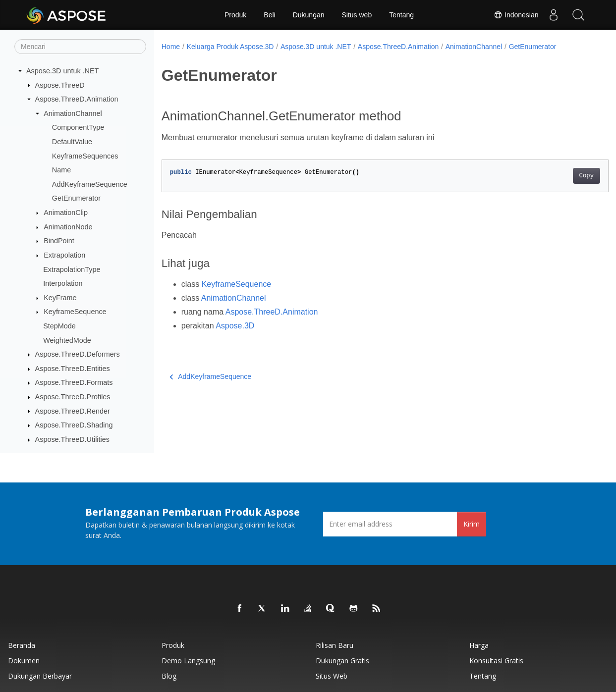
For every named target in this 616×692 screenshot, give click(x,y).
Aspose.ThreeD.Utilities (72, 439)
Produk (235, 15)
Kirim (472, 524)
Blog (169, 676)
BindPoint (59, 241)
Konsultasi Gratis (496, 661)
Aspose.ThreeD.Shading (74, 425)
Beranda (22, 645)
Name (61, 170)
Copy (555, 176)
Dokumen (24, 661)
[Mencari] (80, 47)
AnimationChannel (73, 113)
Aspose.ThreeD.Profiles (73, 397)
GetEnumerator (76, 198)
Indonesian (516, 15)
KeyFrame (60, 298)
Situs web (357, 15)
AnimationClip (66, 213)
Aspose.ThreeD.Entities (73, 369)
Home (171, 47)
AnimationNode (68, 227)
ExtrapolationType (72, 269)
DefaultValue (72, 142)
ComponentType (78, 127)
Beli (269, 15)
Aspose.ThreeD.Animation (77, 99)
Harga (479, 645)
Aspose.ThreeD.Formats (74, 382)
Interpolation (63, 283)
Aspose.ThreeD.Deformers (78, 354)
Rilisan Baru (335, 645)
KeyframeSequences (85, 156)
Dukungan (309, 15)
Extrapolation (64, 255)
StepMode (59, 326)
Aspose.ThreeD (60, 85)
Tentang (401, 15)
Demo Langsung (188, 661)
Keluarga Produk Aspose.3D (230, 47)
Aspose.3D (235, 326)
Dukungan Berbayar (40, 676)
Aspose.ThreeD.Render (73, 411)
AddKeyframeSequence (90, 184)
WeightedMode (67, 340)
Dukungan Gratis (342, 661)
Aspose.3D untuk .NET (62, 71)
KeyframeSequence (75, 312)
